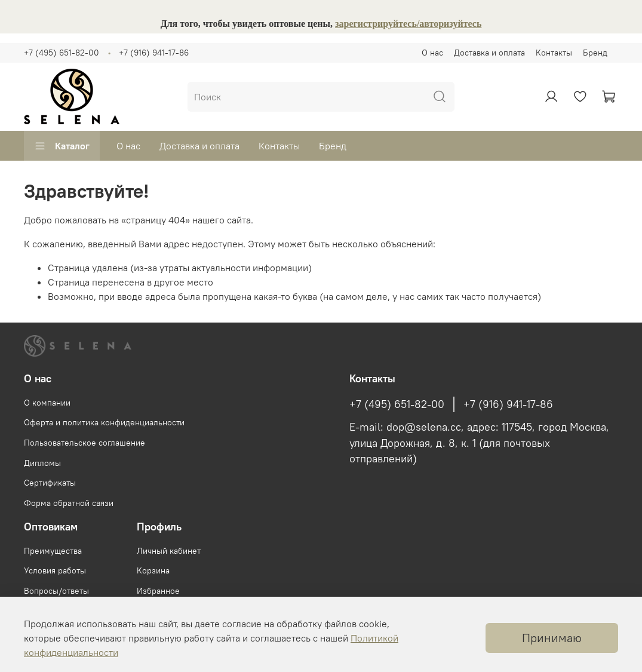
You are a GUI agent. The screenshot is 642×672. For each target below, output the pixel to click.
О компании (47, 403)
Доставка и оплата (489, 53)
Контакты (554, 53)
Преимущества (53, 551)
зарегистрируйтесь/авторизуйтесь (408, 24)
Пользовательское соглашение (85, 443)
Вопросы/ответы (56, 591)
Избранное (158, 591)
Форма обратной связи (69, 503)
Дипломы (42, 463)
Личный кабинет (169, 551)
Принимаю (552, 638)
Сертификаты (50, 483)
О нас (432, 53)
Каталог (62, 146)
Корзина (153, 570)
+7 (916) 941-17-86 (154, 53)
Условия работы (55, 570)
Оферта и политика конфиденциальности (104, 422)
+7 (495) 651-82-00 (62, 53)
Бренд (595, 53)
